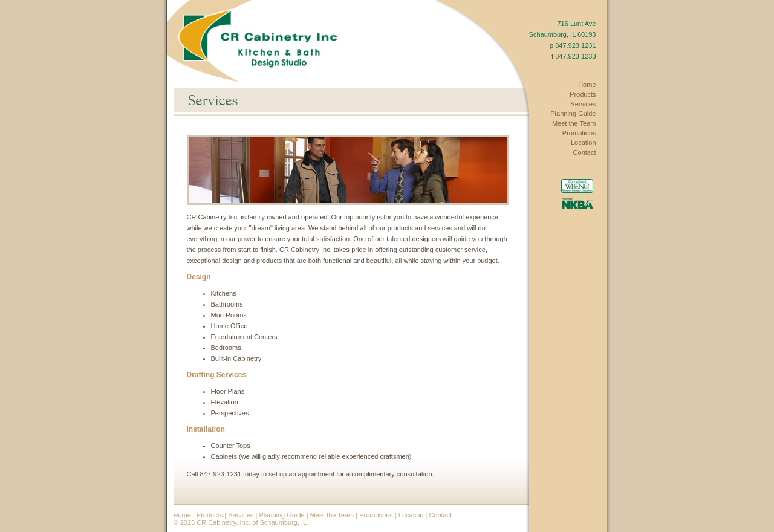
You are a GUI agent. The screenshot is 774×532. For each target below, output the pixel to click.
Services (241, 515)
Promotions (376, 515)
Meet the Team (332, 515)
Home (182, 515)
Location (411, 515)
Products (210, 515)
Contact (440, 515)
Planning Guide (281, 515)
